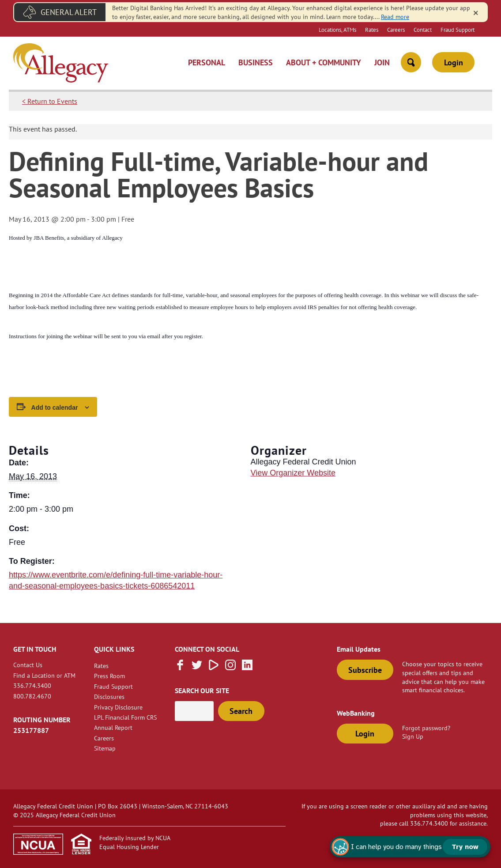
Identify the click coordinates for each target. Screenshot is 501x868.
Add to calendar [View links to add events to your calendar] (55, 408)
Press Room (109, 676)
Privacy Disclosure (118, 707)
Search (241, 711)
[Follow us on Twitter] (197, 668)
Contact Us (28, 665)
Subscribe (365, 670)
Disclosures (109, 696)
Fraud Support (458, 30)
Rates (372, 30)
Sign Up (413, 736)
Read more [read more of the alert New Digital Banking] (395, 17)
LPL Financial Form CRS (125, 717)
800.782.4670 (32, 696)
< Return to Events (50, 101)
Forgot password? (426, 728)
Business (256, 62)
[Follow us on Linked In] (247, 668)
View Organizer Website (293, 473)
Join (382, 62)
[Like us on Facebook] (180, 668)
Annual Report (113, 727)
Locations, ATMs (337, 30)
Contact (423, 30)
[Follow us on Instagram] (230, 668)
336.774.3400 (32, 685)
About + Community (324, 62)
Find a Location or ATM (44, 675)
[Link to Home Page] (61, 64)
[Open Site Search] (411, 62)
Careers (396, 30)
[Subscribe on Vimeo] (214, 668)
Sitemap (105, 748)
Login (454, 62)
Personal (207, 62)
